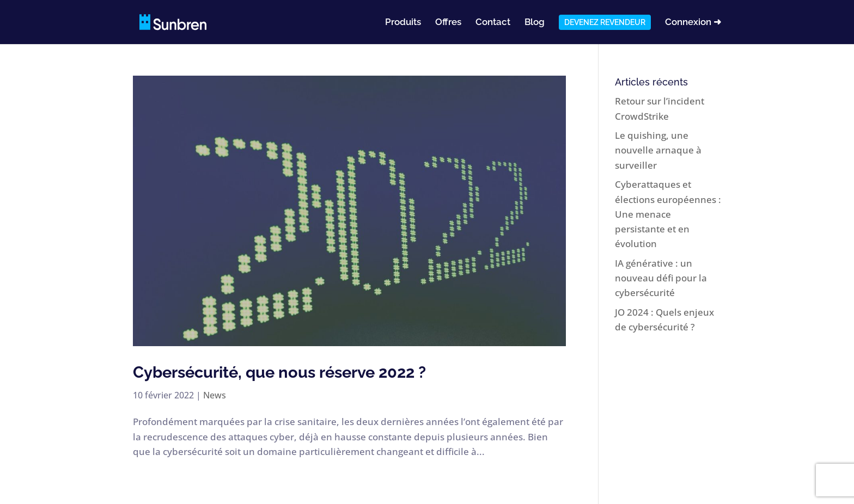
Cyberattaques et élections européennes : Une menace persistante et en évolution (668, 214)
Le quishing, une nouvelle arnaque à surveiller (658, 150)
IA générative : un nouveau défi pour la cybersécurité (661, 278)
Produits (403, 23)
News (215, 395)
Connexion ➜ (693, 23)
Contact (493, 23)
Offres (448, 23)
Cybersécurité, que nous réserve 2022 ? (279, 372)
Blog (535, 23)
